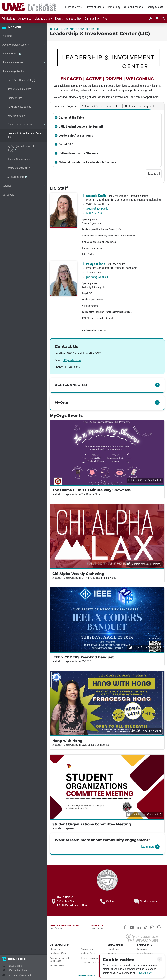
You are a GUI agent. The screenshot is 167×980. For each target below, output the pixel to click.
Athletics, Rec (74, 19)
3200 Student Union (18, 970)
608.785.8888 (15, 966)
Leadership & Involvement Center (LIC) (25, 135)
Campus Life (92, 19)
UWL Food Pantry (16, 116)
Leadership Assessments (76, 135)
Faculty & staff (154, 7)
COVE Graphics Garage (19, 107)
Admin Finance (57, 966)
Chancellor (55, 949)
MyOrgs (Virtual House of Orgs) (21, 148)
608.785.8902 (94, 213)
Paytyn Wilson (94, 264)
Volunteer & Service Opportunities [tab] (101, 106)
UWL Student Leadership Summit (81, 126)
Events (59, 19)
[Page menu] (24, 27)
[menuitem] (8, 19)
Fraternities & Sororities (26, 126)
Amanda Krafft (94, 196)
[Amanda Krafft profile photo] (64, 211)
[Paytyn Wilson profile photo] (64, 279)
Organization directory (19, 89)
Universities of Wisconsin (92, 963)
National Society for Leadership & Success (87, 162)
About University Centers (24, 46)
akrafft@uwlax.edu (97, 209)
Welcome (7, 36)
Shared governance (90, 958)
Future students (73, 7)
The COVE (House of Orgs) (21, 80)
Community (114, 7)
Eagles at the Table (71, 117)
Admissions (8, 19)
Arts (105, 19)
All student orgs (17, 177)
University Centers (90, 29)
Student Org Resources (19, 159)
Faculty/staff (114, 949)
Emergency (142, 949)
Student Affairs (69, 29)
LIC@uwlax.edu (72, 360)
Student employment (24, 64)
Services (24, 187)
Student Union (12, 54)
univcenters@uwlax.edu (20, 975)
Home (54, 29)
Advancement (87, 949)
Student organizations (24, 73)
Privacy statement (86, 976)
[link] (107, 385)
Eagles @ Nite (15, 98)
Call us (107, 901)
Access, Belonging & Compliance (59, 960)
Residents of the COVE (26, 169)
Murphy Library (43, 19)
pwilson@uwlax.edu (98, 277)
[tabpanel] (107, 147)
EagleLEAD (66, 144)
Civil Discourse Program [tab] (139, 106)
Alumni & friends (133, 7)
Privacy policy (144, 973)
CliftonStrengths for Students (78, 153)
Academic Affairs (58, 954)
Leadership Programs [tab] (65, 106)
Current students (94, 7)
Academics (25, 19)
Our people (8, 195)
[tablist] (107, 106)
